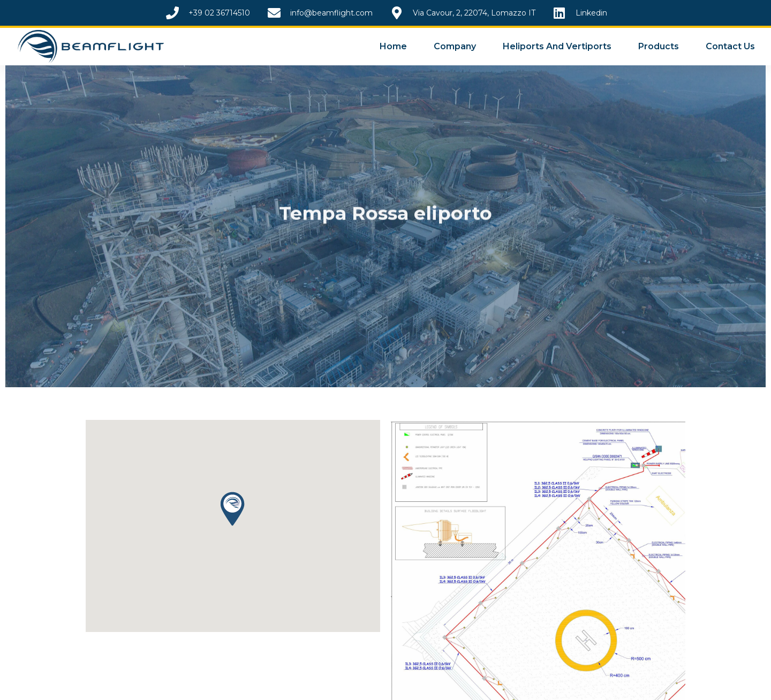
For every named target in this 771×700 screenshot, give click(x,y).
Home (393, 46)
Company (455, 46)
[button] (233, 521)
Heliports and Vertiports (557, 46)
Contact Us (730, 46)
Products (659, 46)
